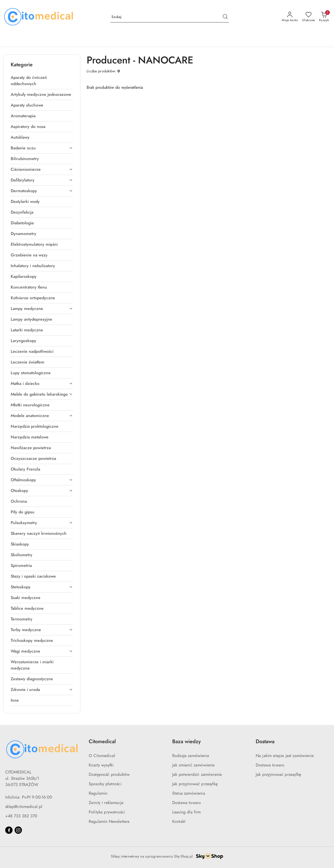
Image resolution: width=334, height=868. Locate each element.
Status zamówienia (189, 793)
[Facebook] (9, 830)
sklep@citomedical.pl (24, 807)
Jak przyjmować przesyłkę (195, 784)
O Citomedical (102, 756)
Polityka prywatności (107, 812)
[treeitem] (42, 81)
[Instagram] (18, 830)
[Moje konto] (290, 17)
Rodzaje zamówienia (191, 756)
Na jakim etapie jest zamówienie (285, 756)
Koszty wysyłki (101, 765)
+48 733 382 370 (21, 816)
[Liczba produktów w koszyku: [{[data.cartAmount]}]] (324, 17)
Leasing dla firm (187, 812)
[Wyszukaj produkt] (170, 17)
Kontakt (179, 822)
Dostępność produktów (109, 775)
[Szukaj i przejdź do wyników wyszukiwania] (225, 17)
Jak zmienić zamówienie (193, 765)
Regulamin (98, 793)
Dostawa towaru (186, 803)
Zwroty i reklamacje (106, 803)
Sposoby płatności (105, 784)
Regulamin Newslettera (109, 822)
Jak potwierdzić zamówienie (197, 775)
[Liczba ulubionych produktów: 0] (309, 17)
